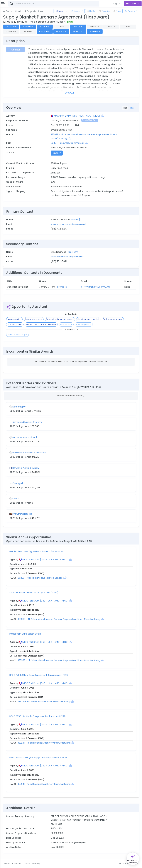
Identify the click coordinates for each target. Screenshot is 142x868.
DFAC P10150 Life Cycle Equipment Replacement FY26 (38, 757)
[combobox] (54, 4)
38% (53, 182)
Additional (95, 31)
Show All (69, 93)
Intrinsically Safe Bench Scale (25, 634)
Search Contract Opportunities (23, 11)
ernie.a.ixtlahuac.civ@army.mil (67, 257)
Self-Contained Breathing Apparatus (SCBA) (34, 593)
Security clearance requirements (41, 324)
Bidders (61, 31)
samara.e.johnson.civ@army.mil (68, 224)
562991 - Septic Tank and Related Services (41, 578)
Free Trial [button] (133, 4)
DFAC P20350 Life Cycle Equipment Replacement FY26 (39, 675)
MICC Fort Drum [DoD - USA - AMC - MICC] (77, 116)
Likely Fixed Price (59, 168)
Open (57, 153)
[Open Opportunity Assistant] (133, 859)
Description (11, 26)
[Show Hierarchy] (102, 116)
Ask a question (14, 319)
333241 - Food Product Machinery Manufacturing (44, 702)
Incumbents (45, 31)
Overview (28, 26)
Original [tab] (16, 50)
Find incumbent (15, 324)
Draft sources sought (113, 319)
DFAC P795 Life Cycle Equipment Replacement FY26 (37, 716)
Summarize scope (34, 319)
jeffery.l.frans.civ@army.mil (95, 287)
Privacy (36, 864)
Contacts (45, 26)
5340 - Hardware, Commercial (67, 143)
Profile (76, 220)
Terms (27, 864)
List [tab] (125, 108)
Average (55, 173)
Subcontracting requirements (60, 319)
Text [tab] (132, 108)
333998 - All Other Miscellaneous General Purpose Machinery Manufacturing (59, 619)
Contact (17, 864)
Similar (78, 31)
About (7, 864)
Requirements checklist (88, 319)
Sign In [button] (117, 4)
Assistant (78, 26)
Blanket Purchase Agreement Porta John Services (36, 551)
